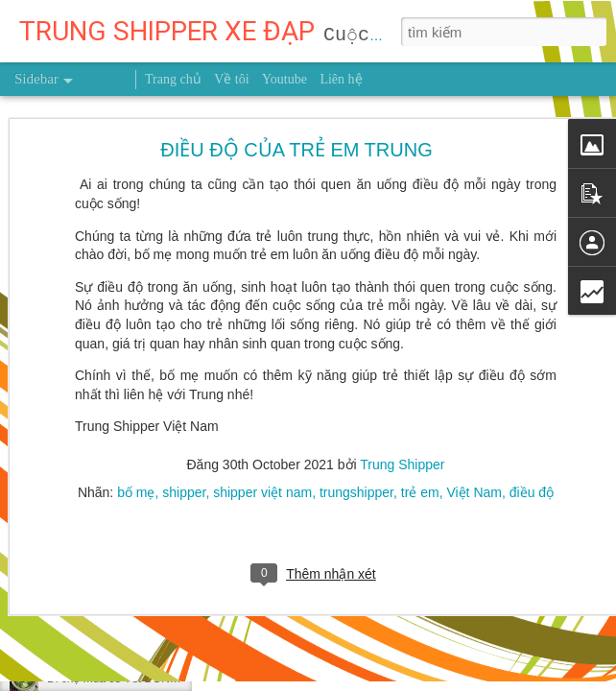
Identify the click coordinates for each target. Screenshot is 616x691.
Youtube (284, 79)
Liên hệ (341, 79)
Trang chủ (173, 79)
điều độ (532, 441)
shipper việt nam (262, 441)
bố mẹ (136, 441)
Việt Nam (474, 441)
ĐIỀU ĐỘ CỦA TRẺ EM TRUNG (296, 99)
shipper (184, 441)
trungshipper (356, 441)
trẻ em (420, 441)
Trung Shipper (402, 414)
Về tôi (231, 79)
